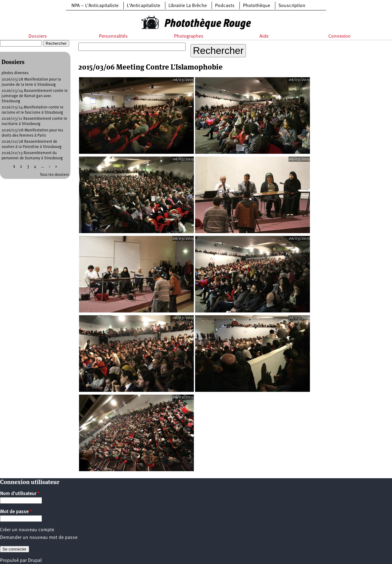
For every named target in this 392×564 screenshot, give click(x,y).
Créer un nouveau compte (27, 530)
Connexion (339, 36)
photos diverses (15, 73)
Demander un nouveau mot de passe (39, 538)
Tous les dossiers (54, 175)
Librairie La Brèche (188, 6)
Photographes (189, 36)
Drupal (35, 561)
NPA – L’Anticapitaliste (95, 6)
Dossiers (38, 36)
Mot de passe (16, 512)
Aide (264, 36)
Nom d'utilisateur (20, 494)
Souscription (292, 6)
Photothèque (256, 6)
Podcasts (225, 6)
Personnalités (113, 36)
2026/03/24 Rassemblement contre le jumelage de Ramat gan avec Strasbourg (35, 96)
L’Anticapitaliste (143, 6)
